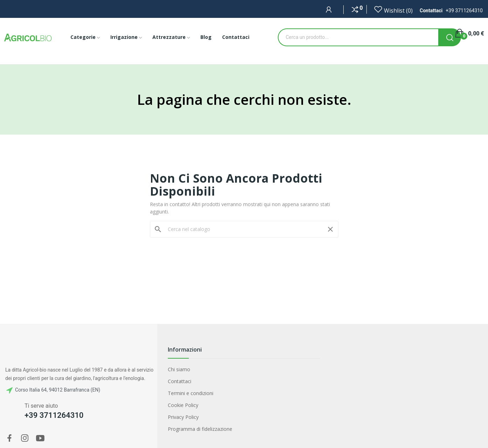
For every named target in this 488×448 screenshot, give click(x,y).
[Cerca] (244, 229)
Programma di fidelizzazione (200, 429)
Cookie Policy (183, 405)
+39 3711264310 (464, 11)
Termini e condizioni (191, 393)
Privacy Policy (183, 417)
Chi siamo (179, 369)
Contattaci (180, 381)
